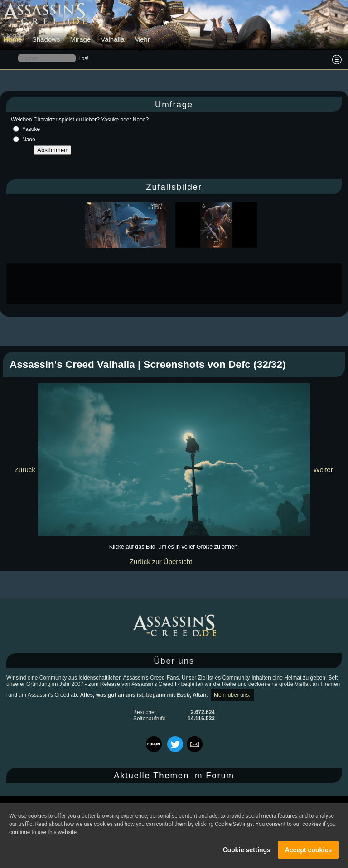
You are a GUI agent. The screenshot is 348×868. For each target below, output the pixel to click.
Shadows (46, 39)
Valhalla (112, 39)
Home (13, 39)
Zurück (25, 470)
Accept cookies (308, 850)
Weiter (323, 470)
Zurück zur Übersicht (161, 562)
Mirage (80, 39)
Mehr (142, 39)
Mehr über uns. (232, 695)
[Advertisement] (174, 284)
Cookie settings (247, 850)
